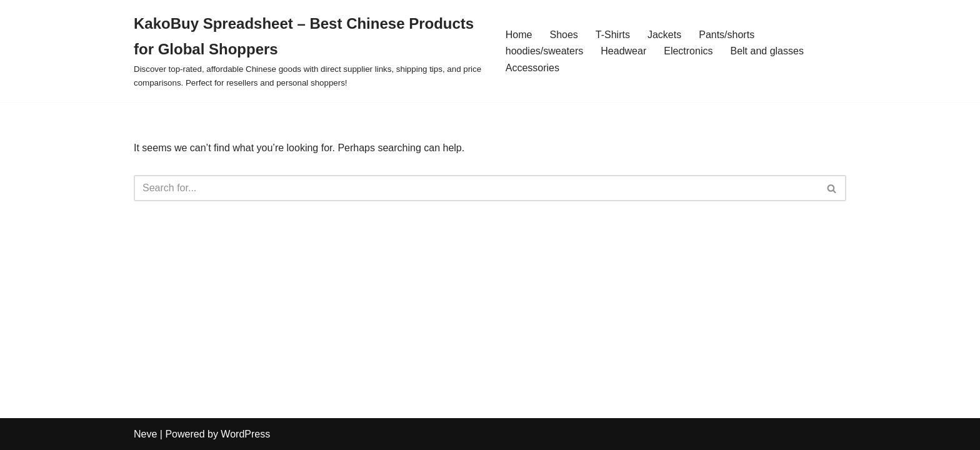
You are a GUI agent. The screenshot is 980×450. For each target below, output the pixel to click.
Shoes (563, 35)
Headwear (623, 51)
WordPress (245, 434)
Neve (145, 434)
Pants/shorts (727, 35)
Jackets (664, 35)
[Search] (476, 188)
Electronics (688, 51)
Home (519, 35)
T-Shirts (613, 35)
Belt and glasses (767, 51)
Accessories (532, 68)
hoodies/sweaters (545, 51)
